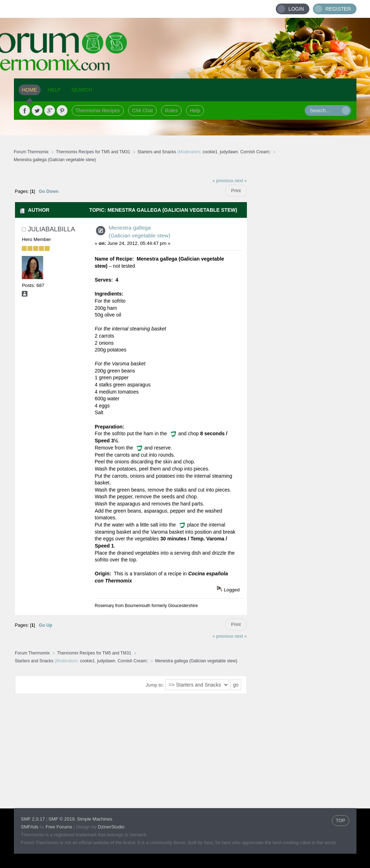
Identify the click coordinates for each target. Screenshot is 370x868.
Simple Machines (95, 819)
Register (338, 9)
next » (240, 181)
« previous (223, 181)
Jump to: (155, 685)
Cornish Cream (255, 152)
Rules (171, 111)
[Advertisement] (302, 281)
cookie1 (210, 152)
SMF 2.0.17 (33, 819)
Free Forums (59, 827)
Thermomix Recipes (98, 111)
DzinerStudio (111, 827)
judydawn (229, 152)
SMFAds (30, 827)
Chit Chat (142, 111)
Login (296, 9)
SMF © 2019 (62, 819)
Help (195, 111)
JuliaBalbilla (51, 229)
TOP (341, 820)
